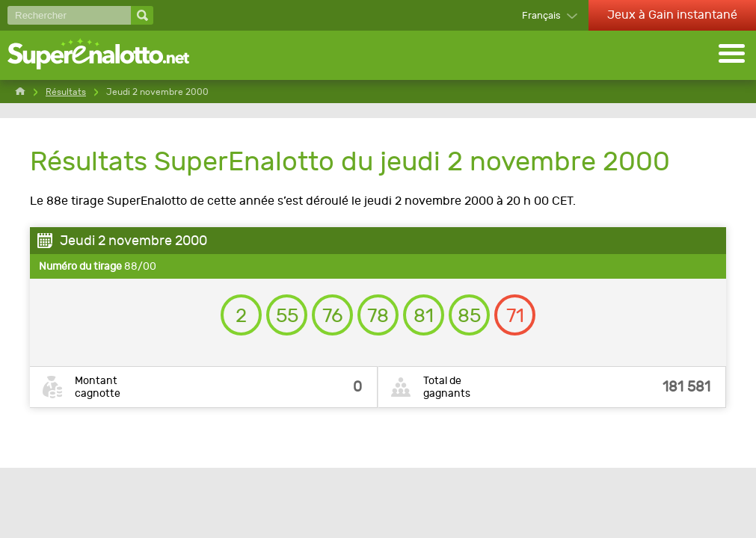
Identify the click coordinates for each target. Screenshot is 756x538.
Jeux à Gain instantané (672, 15)
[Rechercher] (69, 15)
